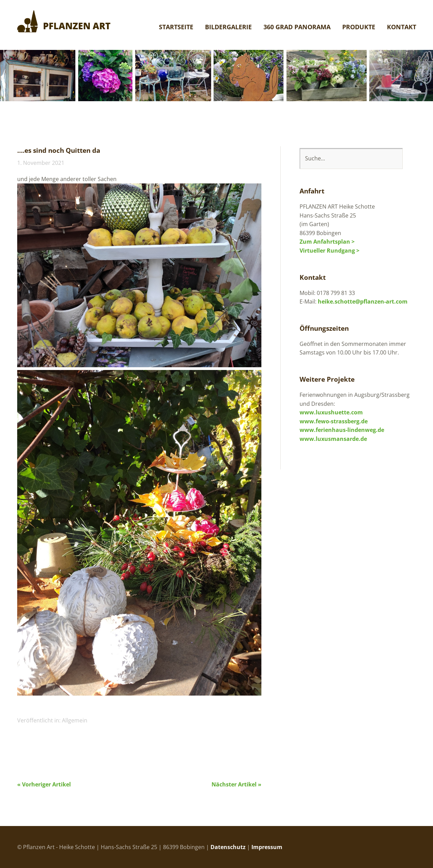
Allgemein (75, 720)
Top (409, 847)
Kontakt (402, 27)
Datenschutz (228, 847)
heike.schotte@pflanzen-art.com (363, 301)
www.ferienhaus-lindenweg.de (342, 430)
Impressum (267, 847)
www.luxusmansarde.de (333, 439)
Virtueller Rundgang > (329, 251)
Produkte (359, 27)
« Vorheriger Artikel (44, 784)
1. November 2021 (41, 163)
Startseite (176, 27)
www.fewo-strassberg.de (334, 421)
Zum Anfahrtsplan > (327, 242)
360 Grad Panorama (297, 27)
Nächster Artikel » (236, 784)
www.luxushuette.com (331, 412)
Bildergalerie (228, 27)
